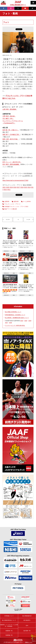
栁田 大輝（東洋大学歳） (11, 139)
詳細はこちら (29, 642)
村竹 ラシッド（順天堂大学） (12, 162)
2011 (9, 190)
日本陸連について (9, 616)
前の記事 (8, 219)
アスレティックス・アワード (12, 204)
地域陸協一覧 (9, 635)
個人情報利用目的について (9, 620)
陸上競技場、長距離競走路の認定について (17, 318)
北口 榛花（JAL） (8, 118)
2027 (6, 323)
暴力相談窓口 (27, 620)
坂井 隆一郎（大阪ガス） (11, 130)
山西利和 (7, 202)
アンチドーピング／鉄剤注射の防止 (15, 325)
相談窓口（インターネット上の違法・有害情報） (9, 625)
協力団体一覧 (27, 631)
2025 (26, 321)
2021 (4, 187)
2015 (26, 187)
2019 (11, 187)
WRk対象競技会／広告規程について (15, 315)
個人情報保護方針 (27, 616)
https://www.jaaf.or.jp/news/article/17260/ (15, 180)
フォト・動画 (10, 14)
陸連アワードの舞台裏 (10, 209)
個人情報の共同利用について (13, 312)
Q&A (27, 625)
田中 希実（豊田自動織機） (11, 164)
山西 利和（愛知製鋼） (10, 109)
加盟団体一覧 (9, 631)
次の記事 (28, 219)
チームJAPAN (27, 202)
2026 (30, 321)
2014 (29, 187)
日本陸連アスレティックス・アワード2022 (16, 207)
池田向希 (16, 202)
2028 (10, 323)
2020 (8, 187)
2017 (18, 187)
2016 (22, 187)
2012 (5, 190)
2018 (15, 187)
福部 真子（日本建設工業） (11, 135)
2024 (22, 321)
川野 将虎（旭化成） (9, 116)
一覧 (18, 219)
